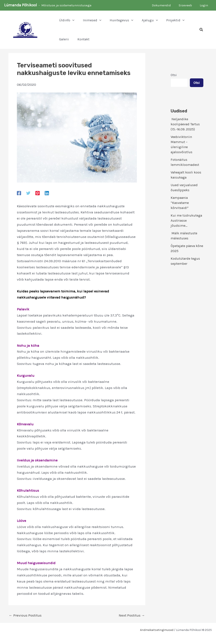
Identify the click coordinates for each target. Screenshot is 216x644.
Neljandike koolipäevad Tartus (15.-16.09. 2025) (185, 124)
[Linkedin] (47, 193)
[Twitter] (28, 193)
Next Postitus (132, 615)
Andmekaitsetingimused (157, 630)
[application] (72, 20)
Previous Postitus (25, 615)
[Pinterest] (38, 193)
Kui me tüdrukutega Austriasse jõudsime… (186, 220)
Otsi (174, 75)
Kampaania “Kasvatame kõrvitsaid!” (180, 203)
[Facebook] (19, 193)
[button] (201, 30)
